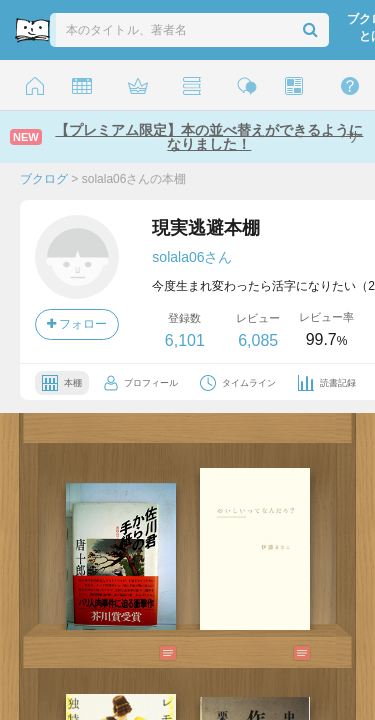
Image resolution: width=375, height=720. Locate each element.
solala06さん (192, 257)
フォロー (77, 324)
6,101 (185, 340)
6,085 (258, 340)
